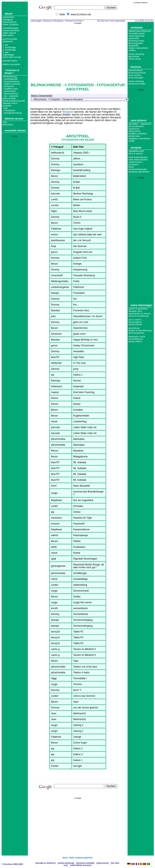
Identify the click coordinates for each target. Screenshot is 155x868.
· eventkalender (10, 79)
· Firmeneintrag (10, 77)
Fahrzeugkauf (135, 322)
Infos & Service (136, 154)
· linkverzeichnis (10, 93)
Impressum (134, 129)
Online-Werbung (136, 81)
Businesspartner (136, 333)
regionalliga (8, 55)
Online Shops (135, 59)
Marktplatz (8, 20)
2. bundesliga (9, 50)
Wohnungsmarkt (136, 36)
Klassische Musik (137, 336)
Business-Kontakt (85, 863)
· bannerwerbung (11, 81)
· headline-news (10, 89)
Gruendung (134, 328)
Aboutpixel (68, 112)
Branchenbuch (10, 22)
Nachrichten (8, 17)
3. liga (6, 52)
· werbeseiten (9, 91)
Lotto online (8, 35)
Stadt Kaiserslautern (138, 157)
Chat (5, 122)
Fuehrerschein (135, 324)
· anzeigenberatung (12, 113)
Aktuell (8, 14)
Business (136, 67)
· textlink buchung (11, 84)
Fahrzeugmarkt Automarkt (136, 44)
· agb (5, 108)
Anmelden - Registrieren (140, 124)
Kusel (131, 167)
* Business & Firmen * (12, 72)
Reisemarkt (134, 38)
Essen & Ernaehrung (139, 316)
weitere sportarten (12, 64)
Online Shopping (10, 24)
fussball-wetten (10, 61)
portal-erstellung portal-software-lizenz (14, 102)
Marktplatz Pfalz (136, 151)
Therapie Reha (135, 311)
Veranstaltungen (10, 28)
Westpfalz (136, 148)
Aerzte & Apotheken (138, 309)
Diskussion (8, 125)
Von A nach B (135, 320)
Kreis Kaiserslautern (138, 160)
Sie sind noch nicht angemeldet (111, 21)
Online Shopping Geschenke (136, 55)
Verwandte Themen (15, 131)
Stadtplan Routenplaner (140, 138)
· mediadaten (9, 110)
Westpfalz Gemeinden (139, 172)
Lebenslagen (36, 21)
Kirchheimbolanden (138, 169)
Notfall (131, 141)
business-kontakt (137, 84)
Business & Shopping (53, 21)
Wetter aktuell (9, 33)
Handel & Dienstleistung (140, 330)
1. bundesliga (9, 47)
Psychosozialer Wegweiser (10, 40)
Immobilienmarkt (137, 33)
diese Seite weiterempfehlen (78, 858)
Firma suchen (135, 75)
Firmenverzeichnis (137, 73)
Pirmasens (134, 164)
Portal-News (134, 136)
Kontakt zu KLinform (138, 134)
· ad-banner (8, 86)
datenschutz (135, 131)
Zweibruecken (135, 162)
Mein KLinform (139, 120)
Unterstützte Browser (81, 865)
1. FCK (5, 45)
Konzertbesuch (136, 339)
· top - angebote (10, 96)
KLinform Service (14, 119)
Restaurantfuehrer (11, 30)
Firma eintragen (136, 78)
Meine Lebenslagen (141, 305)
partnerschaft (9, 98)
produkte (7, 106)
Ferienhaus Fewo (136, 41)
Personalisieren (136, 126)
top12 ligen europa (12, 57)
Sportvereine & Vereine (140, 314)
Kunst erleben (135, 341)
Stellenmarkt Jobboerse (140, 31)
